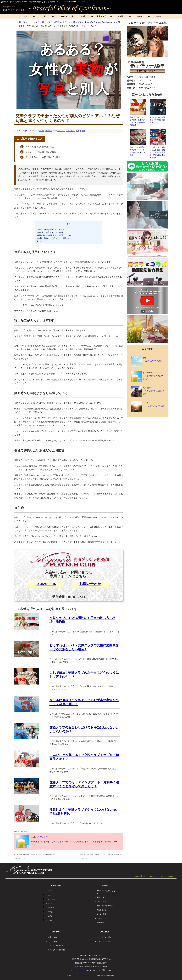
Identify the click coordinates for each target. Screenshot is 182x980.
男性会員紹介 (101, 910)
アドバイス (63, 16)
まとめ (40, 241)
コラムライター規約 (104, 937)
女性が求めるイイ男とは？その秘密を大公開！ (158, 111)
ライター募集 (53, 941)
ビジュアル (61, 131)
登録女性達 (101, 923)
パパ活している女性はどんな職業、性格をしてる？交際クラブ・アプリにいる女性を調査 (158, 144)
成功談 (140, 16)
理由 (84, 131)
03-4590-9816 (46, 584)
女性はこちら (101, 902)
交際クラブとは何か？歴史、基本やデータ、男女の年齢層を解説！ (138, 112)
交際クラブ (101, 16)
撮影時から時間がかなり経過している (54, 235)
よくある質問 (101, 914)
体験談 (120, 16)
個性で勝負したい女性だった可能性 (53, 238)
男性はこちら (101, 897)
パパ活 (82, 16)
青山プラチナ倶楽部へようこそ (107, 892)
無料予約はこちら (147, 88)
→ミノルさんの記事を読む (154, 406)
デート (25, 16)
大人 (44, 16)
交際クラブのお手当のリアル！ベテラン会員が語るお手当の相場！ (138, 143)
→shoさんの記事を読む (153, 361)
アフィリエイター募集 (56, 946)
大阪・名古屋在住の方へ (105, 906)
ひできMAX (26, 131)
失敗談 (159, 16)
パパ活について (102, 918)
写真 (77, 131)
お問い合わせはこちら (147, 71)
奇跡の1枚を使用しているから (51, 229)
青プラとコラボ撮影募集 (56, 950)
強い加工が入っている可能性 (50, 232)
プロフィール (70, 131)
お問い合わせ (90, 584)
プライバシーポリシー (104, 941)
